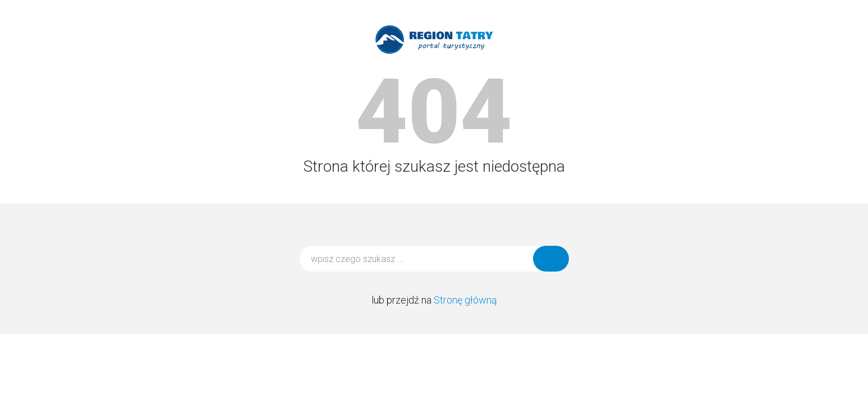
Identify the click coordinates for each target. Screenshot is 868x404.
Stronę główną (465, 300)
